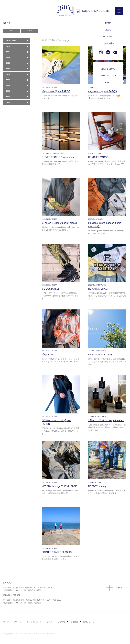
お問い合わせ (89, 622)
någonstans (48, 355)
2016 (8, 102)
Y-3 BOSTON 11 (50, 289)
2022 (8, 69)
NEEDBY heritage (98, 486)
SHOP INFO (108, 37)
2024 (8, 57)
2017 (8, 97)
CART (108, 82)
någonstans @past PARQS (56, 91)
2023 (8, 63)
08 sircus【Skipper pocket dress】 (60, 223)
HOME (108, 23)
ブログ (50, 622)
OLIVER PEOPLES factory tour (58, 157)
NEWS (29, 31)
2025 (8, 52)
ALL (12, 31)
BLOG (108, 30)
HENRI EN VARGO (98, 157)
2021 (8, 74)
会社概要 (74, 622)
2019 (8, 85)
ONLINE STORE (108, 69)
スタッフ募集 (108, 43)
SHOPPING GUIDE (108, 76)
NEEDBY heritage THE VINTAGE (59, 486)
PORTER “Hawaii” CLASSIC (57, 552)
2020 (8, 80)
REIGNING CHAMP (99, 289)
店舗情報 (61, 622)
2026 (8, 46)
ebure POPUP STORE (100, 355)
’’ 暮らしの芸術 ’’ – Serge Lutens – (106, 420)
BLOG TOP (11, 41)
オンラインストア (34, 622)
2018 (8, 91)
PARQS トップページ (12, 622)
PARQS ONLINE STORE (95, 11)
